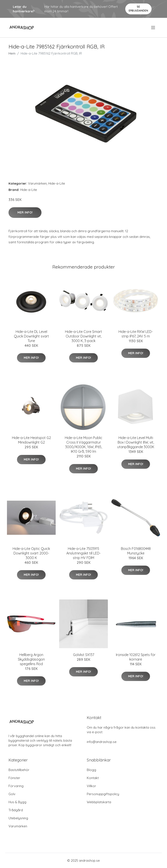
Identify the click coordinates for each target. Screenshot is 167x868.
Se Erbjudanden (138, 9)
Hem (12, 53)
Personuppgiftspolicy (103, 794)
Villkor (91, 786)
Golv (12, 794)
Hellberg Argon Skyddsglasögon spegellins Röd (31, 659)
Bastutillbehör (19, 770)
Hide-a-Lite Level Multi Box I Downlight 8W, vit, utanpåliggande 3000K (136, 442)
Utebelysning (18, 818)
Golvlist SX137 (84, 655)
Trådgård (16, 810)
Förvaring (16, 786)
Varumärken (37, 183)
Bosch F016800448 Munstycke (136, 551)
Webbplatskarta (99, 802)
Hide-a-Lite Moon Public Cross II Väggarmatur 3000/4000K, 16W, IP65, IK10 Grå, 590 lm (84, 445)
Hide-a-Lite (57, 183)
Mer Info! (25, 212)
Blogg (91, 770)
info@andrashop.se (102, 742)
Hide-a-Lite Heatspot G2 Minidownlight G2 (31, 440)
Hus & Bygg (17, 802)
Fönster (14, 778)
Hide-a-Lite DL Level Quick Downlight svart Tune (31, 336)
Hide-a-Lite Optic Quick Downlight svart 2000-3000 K (31, 553)
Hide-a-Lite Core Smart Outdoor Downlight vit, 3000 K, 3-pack (83, 336)
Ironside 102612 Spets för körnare (136, 657)
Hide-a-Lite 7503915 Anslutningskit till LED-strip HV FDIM (83, 553)
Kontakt (93, 778)
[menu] (153, 28)
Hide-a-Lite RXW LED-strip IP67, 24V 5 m (136, 334)
